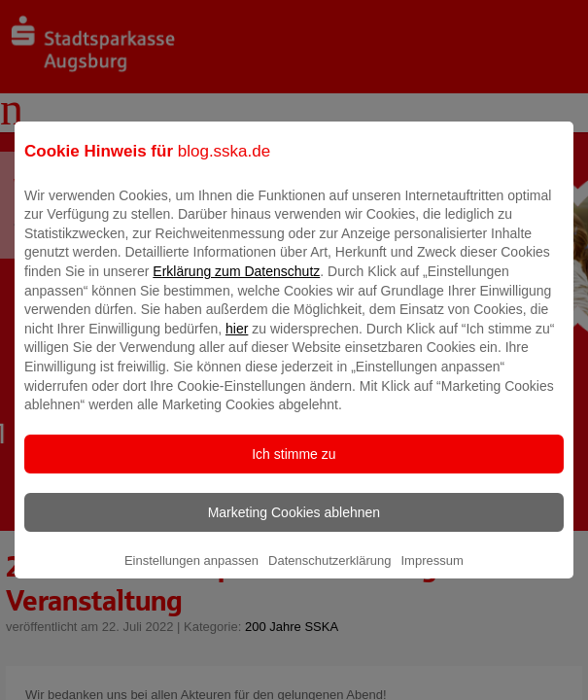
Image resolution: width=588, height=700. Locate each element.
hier (237, 342)
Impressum (432, 574)
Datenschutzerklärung (329, 574)
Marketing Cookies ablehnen (294, 526)
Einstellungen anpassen (191, 574)
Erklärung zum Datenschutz (236, 285)
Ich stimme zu (294, 468)
